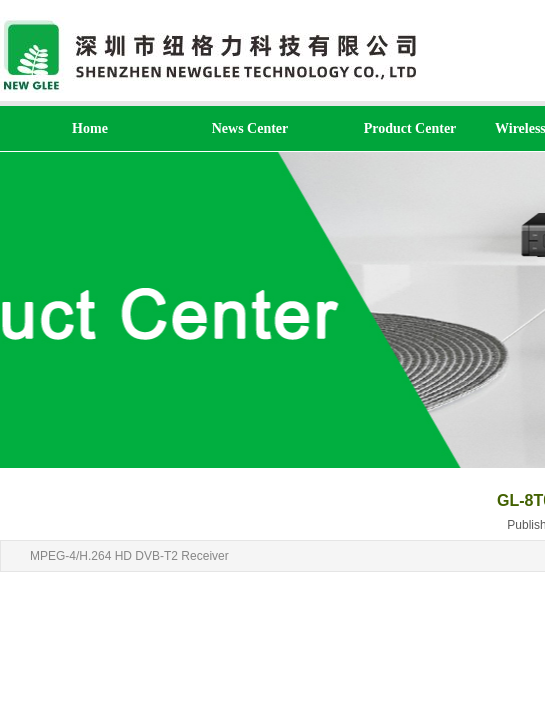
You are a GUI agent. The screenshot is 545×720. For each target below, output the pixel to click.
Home (90, 128)
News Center (250, 128)
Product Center (410, 128)
